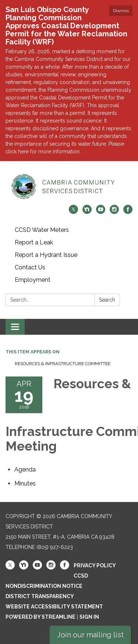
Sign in (89, 617)
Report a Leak (34, 242)
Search (107, 300)
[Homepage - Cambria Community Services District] (69, 187)
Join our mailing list (90, 635)
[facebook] (128, 212)
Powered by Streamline (40, 617)
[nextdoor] (87, 212)
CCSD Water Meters (42, 230)
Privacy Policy (95, 565)
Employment (33, 280)
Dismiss (121, 11)
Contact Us (30, 267)
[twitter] (73, 212)
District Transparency (40, 596)
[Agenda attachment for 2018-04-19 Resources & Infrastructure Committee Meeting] (25, 470)
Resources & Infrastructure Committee (63, 364)
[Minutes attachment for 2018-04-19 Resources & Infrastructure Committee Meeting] (25, 483)
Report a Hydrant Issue (46, 255)
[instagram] (114, 212)
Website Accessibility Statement (54, 607)
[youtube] (101, 212)
